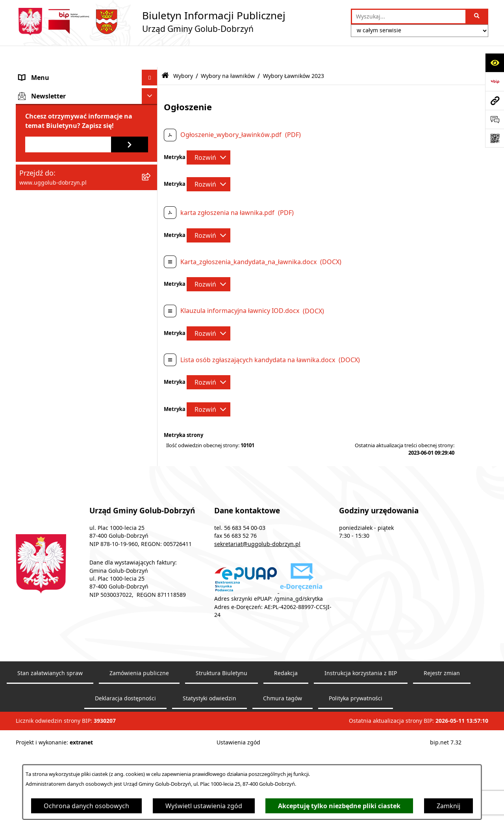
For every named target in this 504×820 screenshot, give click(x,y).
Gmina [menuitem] (29, 72)
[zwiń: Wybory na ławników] (151, 396)
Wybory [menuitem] (30, 192)
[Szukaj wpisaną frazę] (477, 17)
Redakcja (286, 759)
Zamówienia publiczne (139, 759)
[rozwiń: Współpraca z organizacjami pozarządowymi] (151, 135)
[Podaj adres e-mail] (68, 507)
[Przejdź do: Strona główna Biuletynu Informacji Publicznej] (165, 55)
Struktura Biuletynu (221, 759)
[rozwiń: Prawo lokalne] (151, 160)
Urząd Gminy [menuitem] (38, 104)
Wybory (183, 54)
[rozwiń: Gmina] (151, 72)
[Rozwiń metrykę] (208, 136)
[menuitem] (87, 217)
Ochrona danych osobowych (86, 806)
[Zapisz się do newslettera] (130, 507)
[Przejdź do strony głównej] (151, 22)
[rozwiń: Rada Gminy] (151, 88)
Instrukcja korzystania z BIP (361, 759)
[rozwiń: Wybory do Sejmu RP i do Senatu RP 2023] (151, 294)
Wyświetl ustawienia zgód (204, 806)
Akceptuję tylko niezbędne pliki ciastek (339, 806)
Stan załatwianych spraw (50, 759)
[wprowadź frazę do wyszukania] (409, 17)
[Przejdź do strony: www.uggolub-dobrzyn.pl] (495, 100)
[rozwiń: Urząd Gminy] (151, 104)
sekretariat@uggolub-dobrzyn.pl (257, 630)
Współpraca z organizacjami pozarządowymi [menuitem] (61, 140)
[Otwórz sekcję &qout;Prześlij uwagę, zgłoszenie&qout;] (495, 119)
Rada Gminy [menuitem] (37, 88)
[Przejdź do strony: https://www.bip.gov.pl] (495, 81)
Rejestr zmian (442, 759)
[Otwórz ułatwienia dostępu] (495, 63)
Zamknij (448, 806)
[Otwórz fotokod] (495, 138)
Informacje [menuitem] (35, 176)
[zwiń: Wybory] (151, 192)
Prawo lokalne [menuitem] (40, 160)
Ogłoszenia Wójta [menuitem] (45, 119)
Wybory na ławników (228, 54)
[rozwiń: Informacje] (151, 176)
